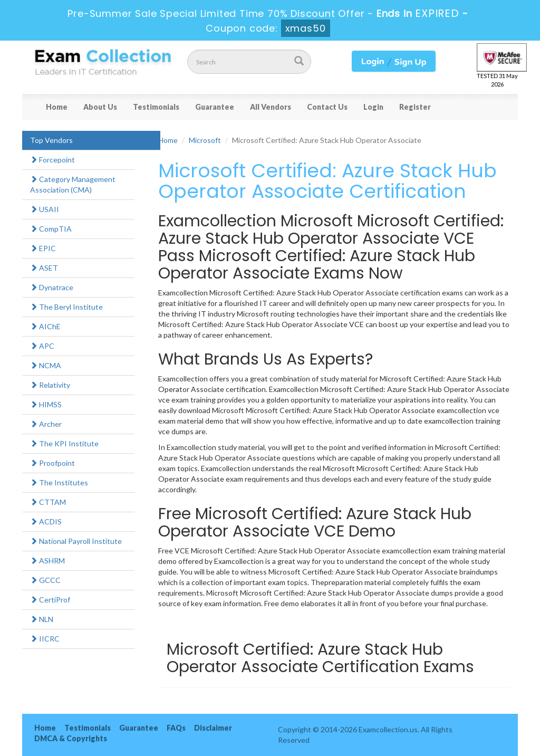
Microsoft (205, 140)
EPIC (43, 248)
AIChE (45, 326)
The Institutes (59, 482)
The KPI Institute (64, 443)
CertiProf (50, 600)
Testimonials (156, 107)
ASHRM (47, 561)
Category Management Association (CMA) (73, 184)
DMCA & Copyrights (71, 738)
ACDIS (46, 521)
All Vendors (271, 107)
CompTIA (51, 229)
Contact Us (327, 107)
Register (415, 107)
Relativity (50, 385)
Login (373, 107)
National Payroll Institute (76, 541)
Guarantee (215, 107)
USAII (45, 209)
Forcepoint (52, 160)
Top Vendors (51, 140)
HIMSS (46, 404)
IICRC (45, 639)
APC (42, 346)
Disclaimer (213, 728)
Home (57, 107)
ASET (44, 268)
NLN (42, 619)
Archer (46, 424)
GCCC (45, 580)
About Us (100, 107)
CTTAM (48, 502)
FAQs (176, 728)
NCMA (46, 365)
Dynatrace (52, 287)
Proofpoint (52, 463)
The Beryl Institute (66, 307)
